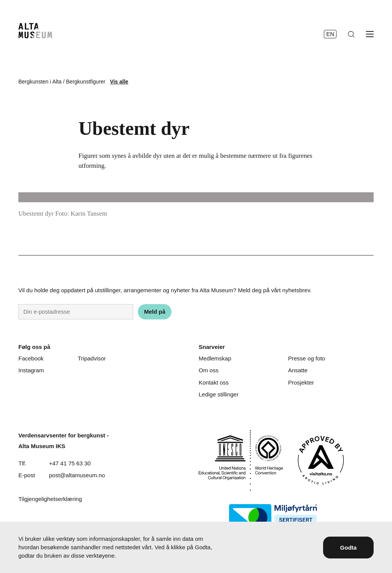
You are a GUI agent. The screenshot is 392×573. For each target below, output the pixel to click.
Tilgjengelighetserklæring (50, 499)
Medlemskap (215, 358)
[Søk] (351, 34)
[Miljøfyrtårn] (273, 517)
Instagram (31, 370)
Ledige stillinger (219, 394)
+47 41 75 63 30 (70, 463)
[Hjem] (35, 31)
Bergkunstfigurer (86, 82)
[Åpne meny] (370, 34)
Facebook (31, 358)
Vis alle (119, 82)
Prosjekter (301, 382)
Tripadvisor (92, 358)
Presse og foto (306, 358)
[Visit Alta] (321, 460)
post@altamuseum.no (77, 475)
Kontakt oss (214, 382)
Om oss (209, 370)
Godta (348, 548)
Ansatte (298, 370)
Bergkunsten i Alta (40, 82)
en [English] (330, 34)
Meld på (155, 312)
